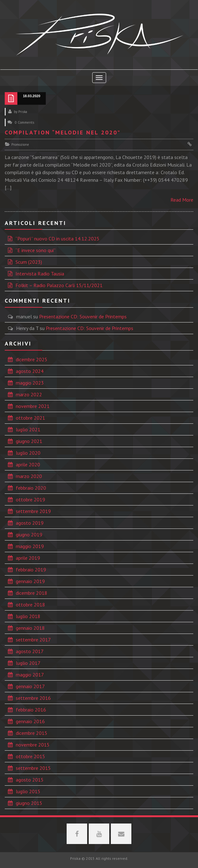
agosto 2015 (30, 780)
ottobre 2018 (30, 605)
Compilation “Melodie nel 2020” (63, 132)
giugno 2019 (29, 534)
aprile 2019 (28, 558)
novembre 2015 (33, 745)
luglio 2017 (28, 663)
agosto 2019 (30, 523)
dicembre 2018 (32, 593)
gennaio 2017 (30, 686)
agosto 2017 (30, 651)
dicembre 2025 (32, 359)
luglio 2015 (28, 791)
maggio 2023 (30, 383)
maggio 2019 (30, 546)
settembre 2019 (33, 511)
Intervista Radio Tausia (40, 274)
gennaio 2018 (30, 628)
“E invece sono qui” (36, 250)
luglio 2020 (28, 453)
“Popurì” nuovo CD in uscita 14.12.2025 (57, 239)
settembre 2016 (33, 698)
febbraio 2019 (31, 570)
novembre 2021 (33, 406)
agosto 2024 (30, 371)
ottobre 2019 (30, 499)
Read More (182, 200)
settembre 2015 (33, 768)
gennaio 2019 (30, 581)
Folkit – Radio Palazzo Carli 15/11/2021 (59, 285)
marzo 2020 (29, 476)
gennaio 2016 (30, 721)
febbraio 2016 (31, 710)
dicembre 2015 (32, 733)
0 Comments (24, 122)
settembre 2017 (33, 640)
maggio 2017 (30, 675)
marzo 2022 (29, 394)
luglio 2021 (28, 429)
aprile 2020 (28, 464)
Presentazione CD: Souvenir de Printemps (83, 316)
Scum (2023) (29, 262)
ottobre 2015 (30, 756)
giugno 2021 (29, 441)
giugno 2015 (29, 803)
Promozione (20, 145)
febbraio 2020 (31, 488)
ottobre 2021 (30, 418)
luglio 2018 (28, 616)
